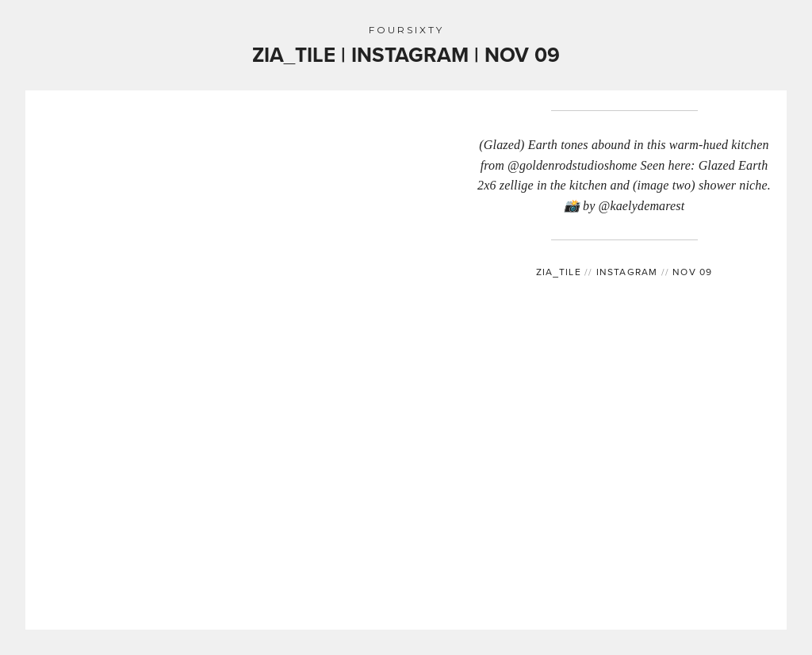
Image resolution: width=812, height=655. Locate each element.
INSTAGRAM (624, 272)
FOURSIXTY (406, 30)
